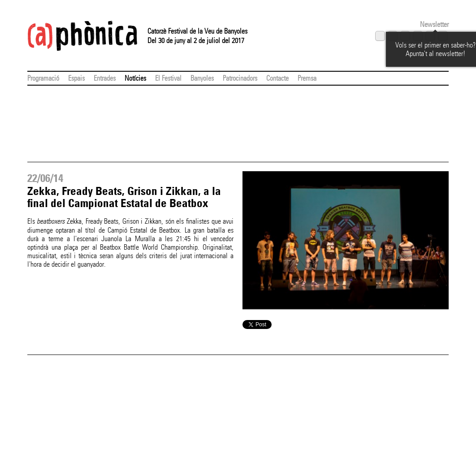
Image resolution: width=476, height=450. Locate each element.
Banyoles (202, 78)
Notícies (135, 78)
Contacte (277, 78)
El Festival (168, 78)
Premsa (307, 78)
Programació (43, 78)
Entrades (105, 78)
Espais (76, 78)
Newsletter (434, 24)
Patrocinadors (240, 78)
